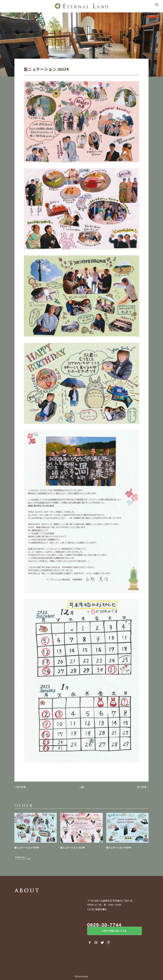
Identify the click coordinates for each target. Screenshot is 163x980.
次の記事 (142, 787)
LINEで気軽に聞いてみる (111, 932)
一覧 (82, 787)
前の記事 (21, 787)
